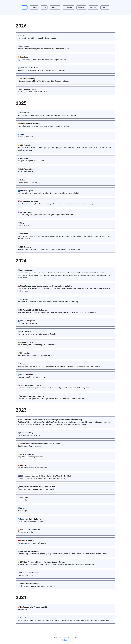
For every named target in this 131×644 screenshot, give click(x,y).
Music (34, 8)
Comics (93, 8)
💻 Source (65, 640)
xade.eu (74, 638)
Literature (68, 8)
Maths (105, 8)
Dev (44, 8)
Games (81, 8)
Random (55, 8)
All (25, 8)
